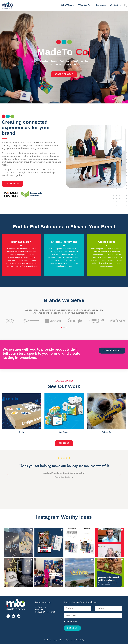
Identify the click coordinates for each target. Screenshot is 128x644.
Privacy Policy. (80, 640)
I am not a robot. (72, 622)
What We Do (85, 5)
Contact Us (116, 5)
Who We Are (67, 5)
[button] (8, 475)
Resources (101, 5)
